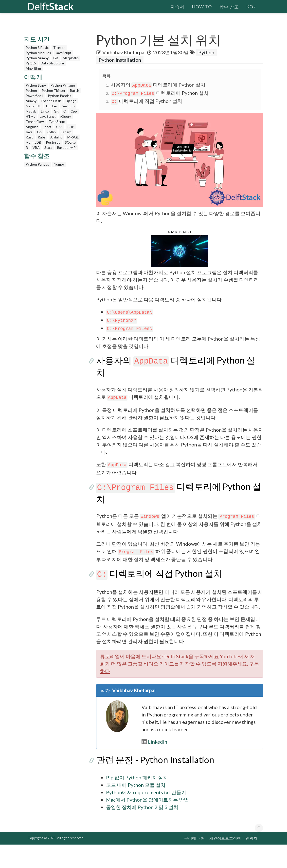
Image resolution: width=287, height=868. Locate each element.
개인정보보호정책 (225, 861)
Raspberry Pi (67, 147)
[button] (179, 262)
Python (31, 90)
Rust (29, 137)
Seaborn (68, 106)
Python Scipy (36, 85)
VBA (36, 147)
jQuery (66, 116)
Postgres (53, 142)
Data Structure (52, 63)
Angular (32, 127)
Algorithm (33, 68)
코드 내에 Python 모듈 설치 (136, 808)
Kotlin (51, 132)
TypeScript (57, 122)
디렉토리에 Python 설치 (160, 93)
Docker (52, 106)
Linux (45, 111)
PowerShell (34, 96)
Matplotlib (71, 58)
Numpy (31, 101)
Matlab (31, 111)
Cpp (74, 111)
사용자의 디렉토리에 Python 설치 (158, 85)
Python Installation (120, 60)
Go (39, 132)
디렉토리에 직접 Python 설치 (147, 101)
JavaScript (64, 53)
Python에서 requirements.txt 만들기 (146, 816)
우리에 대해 (194, 861)
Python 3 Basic (37, 48)
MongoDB (33, 142)
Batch (75, 90)
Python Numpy (37, 58)
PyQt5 (31, 63)
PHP (71, 127)
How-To (202, 6)
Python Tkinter (54, 90)
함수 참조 (229, 6)
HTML (30, 116)
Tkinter (59, 48)
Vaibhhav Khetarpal (124, 52)
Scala (48, 147)
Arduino (56, 137)
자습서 (177, 6)
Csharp (66, 132)
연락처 (251, 861)
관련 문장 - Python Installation (155, 783)
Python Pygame (63, 85)
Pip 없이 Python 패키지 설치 (137, 801)
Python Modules (38, 53)
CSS (59, 127)
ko (251, 6)
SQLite (70, 142)
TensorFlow (35, 122)
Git (56, 58)
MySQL (73, 137)
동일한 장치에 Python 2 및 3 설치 (142, 830)
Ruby (42, 137)
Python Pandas (60, 96)
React (47, 127)
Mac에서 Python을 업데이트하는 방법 (147, 823)
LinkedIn (154, 765)
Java (29, 132)
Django (71, 101)
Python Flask (51, 101)
